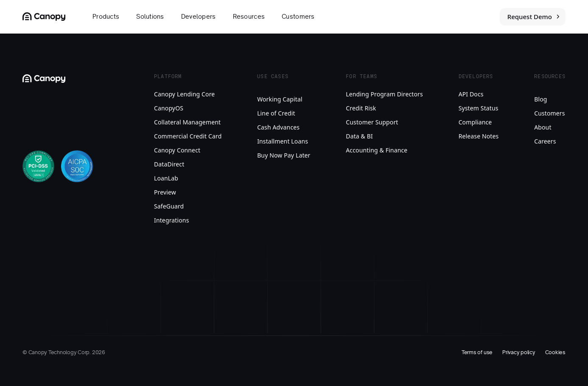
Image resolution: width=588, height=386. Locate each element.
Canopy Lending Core (184, 94)
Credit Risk (361, 108)
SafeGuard (169, 206)
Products (106, 17)
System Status (479, 108)
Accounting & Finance (377, 150)
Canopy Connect (177, 150)
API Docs (471, 94)
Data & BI (359, 136)
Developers (199, 17)
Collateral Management (187, 122)
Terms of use (477, 352)
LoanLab (166, 178)
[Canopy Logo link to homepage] (44, 17)
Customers (298, 17)
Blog (540, 99)
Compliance (475, 122)
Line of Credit (276, 113)
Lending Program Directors (384, 94)
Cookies (555, 352)
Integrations (172, 220)
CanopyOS (169, 108)
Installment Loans (283, 141)
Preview (165, 192)
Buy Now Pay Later (284, 155)
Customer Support (372, 122)
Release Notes (479, 136)
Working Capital (280, 99)
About (543, 127)
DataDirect (169, 164)
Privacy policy (519, 352)
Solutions (150, 17)
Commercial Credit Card (188, 136)
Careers (545, 141)
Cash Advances (278, 127)
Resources (249, 17)
